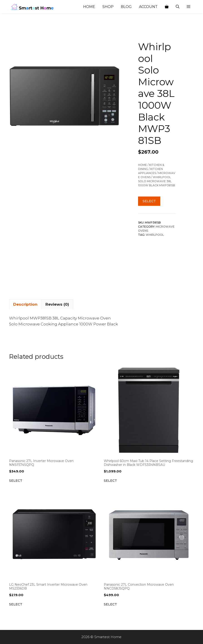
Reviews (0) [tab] (57, 304)
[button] (188, 7)
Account (148, 7)
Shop (108, 7)
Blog (126, 7)
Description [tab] (25, 304)
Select (149, 201)
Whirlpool (155, 235)
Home (89, 7)
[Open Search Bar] (178, 7)
